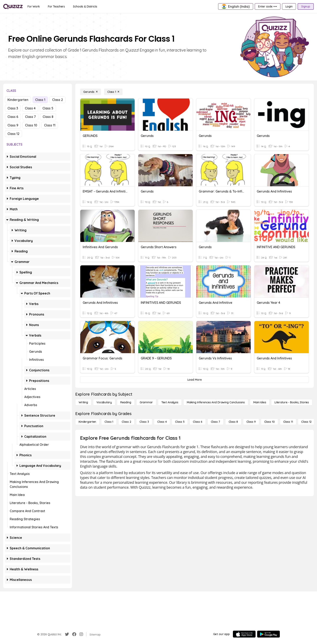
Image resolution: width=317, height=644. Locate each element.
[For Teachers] (56, 6)
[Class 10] (269, 422)
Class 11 (50, 125)
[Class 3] (144, 422)
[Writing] (83, 402)
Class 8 (48, 117)
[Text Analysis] (170, 402)
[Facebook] (74, 634)
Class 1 (40, 100)
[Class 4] (162, 422)
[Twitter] (67, 634)
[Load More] (194, 380)
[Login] (289, 6)
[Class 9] (251, 422)
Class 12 (13, 134)
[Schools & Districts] (85, 6)
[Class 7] (216, 422)
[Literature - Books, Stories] (292, 402)
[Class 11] (288, 422)
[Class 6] (198, 422)
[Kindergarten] (87, 422)
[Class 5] (180, 422)
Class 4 (30, 108)
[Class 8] (233, 422)
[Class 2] (126, 422)
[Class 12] (306, 422)
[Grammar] (146, 402)
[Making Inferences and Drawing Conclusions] (216, 402)
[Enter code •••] (267, 6)
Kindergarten (18, 100)
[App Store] (244, 634)
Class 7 (30, 117)
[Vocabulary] (104, 402)
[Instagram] (81, 634)
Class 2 (58, 100)
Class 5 (48, 108)
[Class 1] (113, 92)
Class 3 (13, 108)
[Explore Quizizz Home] (13, 6)
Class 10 (31, 125)
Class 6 (13, 117)
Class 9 (13, 125)
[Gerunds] (90, 92)
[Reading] (126, 402)
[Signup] (306, 6)
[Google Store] (268, 634)
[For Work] (34, 6)
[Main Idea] (260, 402)
